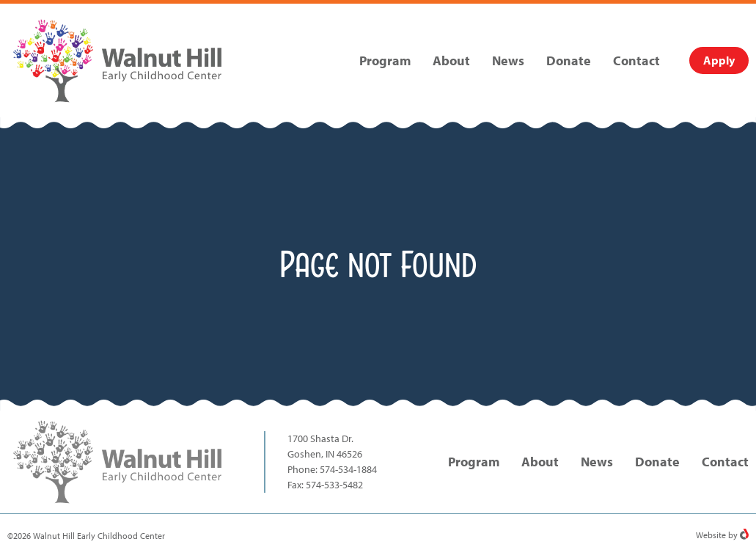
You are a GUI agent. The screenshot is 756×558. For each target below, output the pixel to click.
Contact (636, 60)
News (508, 60)
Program (385, 60)
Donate (569, 60)
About (451, 60)
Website (711, 535)
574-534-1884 (348, 469)
